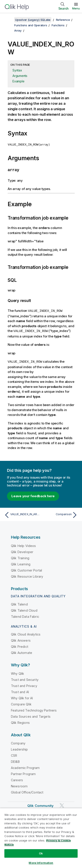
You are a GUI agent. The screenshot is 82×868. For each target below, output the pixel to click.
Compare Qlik (21, 703)
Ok (41, 853)
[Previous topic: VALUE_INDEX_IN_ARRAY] (22, 514)
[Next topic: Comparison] (60, 514)
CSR (14, 754)
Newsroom (19, 785)
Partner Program (23, 773)
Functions (58, 25)
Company (18, 742)
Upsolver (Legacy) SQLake (33, 20)
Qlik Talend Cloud (24, 609)
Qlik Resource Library (27, 575)
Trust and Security (25, 678)
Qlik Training (20, 557)
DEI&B (15, 761)
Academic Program (25, 767)
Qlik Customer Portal (26, 569)
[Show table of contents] (9, 20)
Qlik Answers (21, 639)
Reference (63, 20)
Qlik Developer (22, 551)
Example (18, 81)
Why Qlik (17, 672)
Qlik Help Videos (24, 544)
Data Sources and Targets (31, 715)
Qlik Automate (22, 652)
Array (18, 30)
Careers (17, 779)
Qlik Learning (21, 563)
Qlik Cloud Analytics (26, 633)
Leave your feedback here (33, 495)
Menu (76, 8)
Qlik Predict (20, 645)
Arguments (20, 76)
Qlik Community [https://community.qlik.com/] (40, 805)
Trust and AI (20, 691)
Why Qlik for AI (22, 697)
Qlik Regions (20, 721)
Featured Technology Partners (34, 709)
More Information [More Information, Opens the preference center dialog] (41, 863)
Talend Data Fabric (25, 615)
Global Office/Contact (27, 791)
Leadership (19, 748)
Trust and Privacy (24, 684)
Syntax (17, 70)
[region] (41, 838)
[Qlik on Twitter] (62, 804)
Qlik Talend (19, 603)
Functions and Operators (31, 25)
